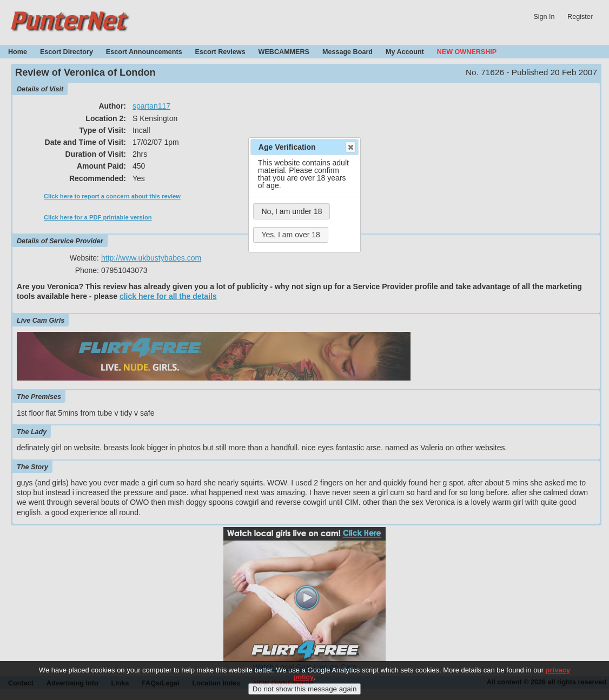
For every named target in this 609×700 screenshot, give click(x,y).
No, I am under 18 (292, 211)
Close (350, 147)
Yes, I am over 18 (290, 235)
